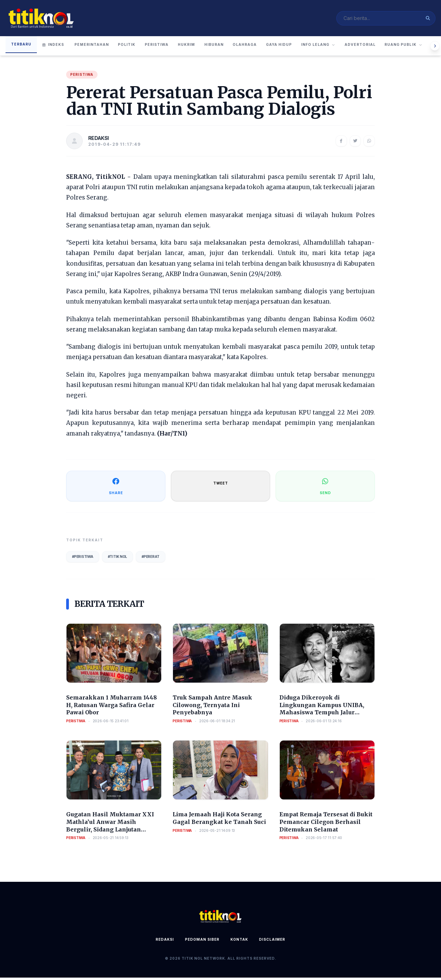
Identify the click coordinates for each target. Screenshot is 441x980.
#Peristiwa (83, 559)
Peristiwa (175, 48)
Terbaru (22, 47)
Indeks (55, 48)
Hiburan (244, 48)
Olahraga (281, 48)
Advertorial (416, 48)
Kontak (239, 942)
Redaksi (165, 942)
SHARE (116, 488)
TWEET (221, 486)
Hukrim (211, 48)
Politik (139, 48)
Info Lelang (367, 48)
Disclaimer (272, 942)
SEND (325, 488)
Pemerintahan (97, 48)
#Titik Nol (118, 559)
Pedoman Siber (202, 942)
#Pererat (151, 559)
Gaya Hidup (321, 48)
